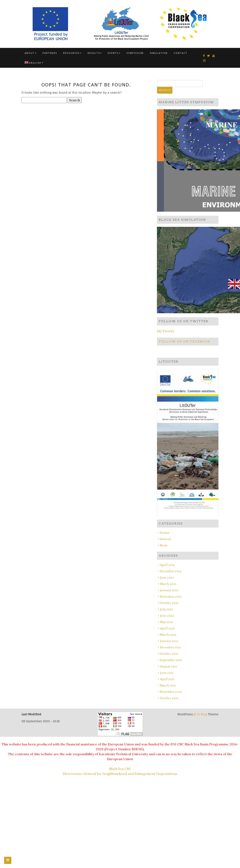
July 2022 (167, 609)
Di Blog (200, 714)
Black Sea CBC (120, 769)
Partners (50, 53)
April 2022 (167, 628)
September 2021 (171, 660)
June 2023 (167, 578)
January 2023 (169, 590)
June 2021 (167, 673)
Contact (181, 53)
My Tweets (166, 331)
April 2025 (167, 565)
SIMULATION (159, 53)
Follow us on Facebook (185, 341)
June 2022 (167, 616)
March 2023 (168, 584)
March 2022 (168, 635)
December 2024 (171, 571)
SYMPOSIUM (135, 53)
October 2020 (169, 698)
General (166, 539)
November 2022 (171, 597)
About (30, 53)
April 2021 (167, 679)
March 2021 (168, 685)
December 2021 (171, 647)
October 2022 (169, 603)
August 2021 (169, 666)
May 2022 (167, 622)
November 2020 (171, 692)
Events (113, 53)
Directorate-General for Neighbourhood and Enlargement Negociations (120, 774)
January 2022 (169, 641)
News (164, 545)
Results (94, 53)
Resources (71, 53)
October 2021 (169, 654)
